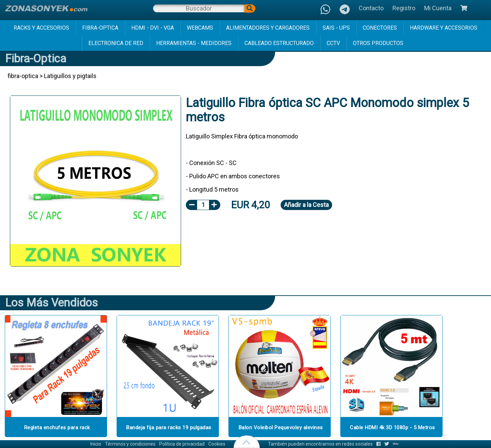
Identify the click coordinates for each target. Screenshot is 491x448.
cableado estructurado (279, 43)
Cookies (217, 444)
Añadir (306, 205)
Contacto (371, 8)
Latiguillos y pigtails (70, 76)
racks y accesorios (41, 28)
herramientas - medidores (194, 43)
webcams (200, 28)
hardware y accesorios (444, 28)
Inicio (96, 444)
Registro (404, 8)
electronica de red (116, 43)
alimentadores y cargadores (268, 28)
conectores (380, 28)
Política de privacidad (182, 444)
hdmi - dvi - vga (153, 28)
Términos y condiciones (130, 444)
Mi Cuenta (438, 8)
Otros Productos (378, 43)
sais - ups (336, 28)
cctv (333, 43)
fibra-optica (100, 28)
